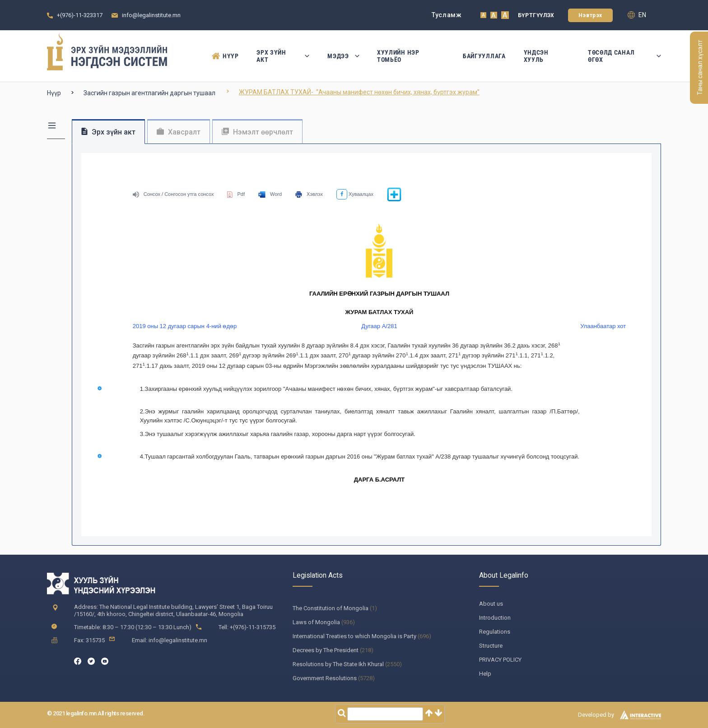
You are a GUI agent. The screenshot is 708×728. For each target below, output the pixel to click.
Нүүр (225, 56)
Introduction (495, 618)
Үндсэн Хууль (536, 56)
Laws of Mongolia (316, 622)
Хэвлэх (309, 194)
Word (270, 194)
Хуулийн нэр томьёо (398, 56)
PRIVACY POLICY (500, 660)
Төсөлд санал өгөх (624, 56)
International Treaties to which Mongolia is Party (354, 636)
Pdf (236, 194)
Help (485, 674)
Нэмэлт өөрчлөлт (257, 132)
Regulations (495, 632)
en (637, 15)
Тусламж (447, 15)
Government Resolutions (325, 678)
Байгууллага (484, 56)
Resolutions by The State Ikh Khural (338, 664)
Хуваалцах (355, 194)
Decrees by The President (326, 650)
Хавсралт (179, 132)
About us (491, 604)
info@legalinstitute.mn (151, 15)
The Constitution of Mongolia (331, 608)
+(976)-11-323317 (80, 15)
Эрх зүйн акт (283, 56)
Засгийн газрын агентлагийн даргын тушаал (149, 93)
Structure (491, 646)
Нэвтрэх (590, 15)
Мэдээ (343, 56)
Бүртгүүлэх (536, 15)
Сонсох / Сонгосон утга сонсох (173, 194)
